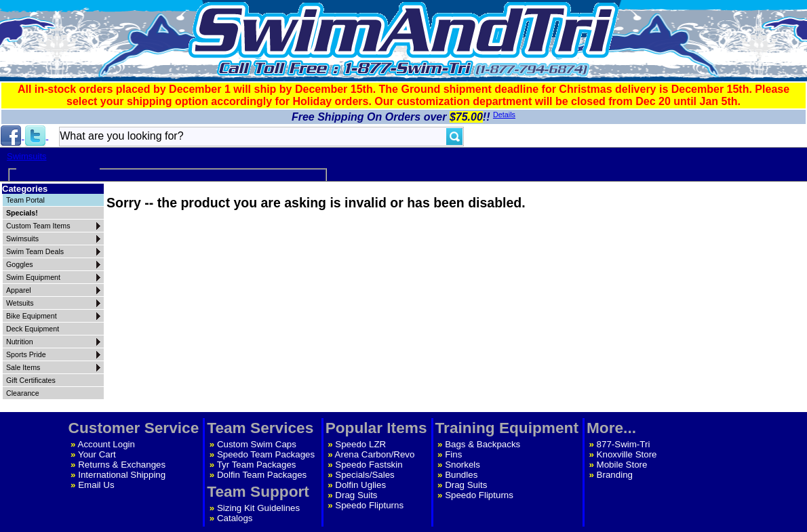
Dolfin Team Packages (262, 475)
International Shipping (122, 475)
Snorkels (462, 465)
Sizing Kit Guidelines (258, 508)
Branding (615, 475)
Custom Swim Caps (257, 444)
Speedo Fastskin (369, 465)
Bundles (461, 475)
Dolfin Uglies (360, 485)
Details (504, 115)
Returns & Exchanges (122, 465)
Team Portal (25, 200)
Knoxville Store (627, 454)
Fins (453, 454)
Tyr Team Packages (257, 465)
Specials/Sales (365, 475)
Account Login (106, 444)
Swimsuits (27, 156)
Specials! (22, 213)
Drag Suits (356, 495)
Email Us (96, 485)
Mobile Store (622, 465)
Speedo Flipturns (369, 505)
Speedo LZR (360, 444)
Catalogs (235, 518)
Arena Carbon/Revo (375, 454)
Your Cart (97, 454)
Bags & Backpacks (483, 444)
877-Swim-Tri (624, 444)
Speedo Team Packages (266, 454)
